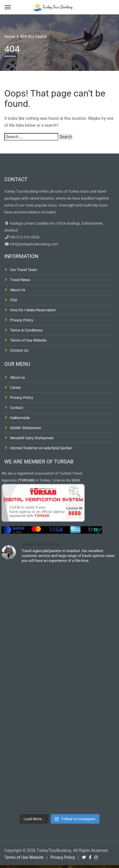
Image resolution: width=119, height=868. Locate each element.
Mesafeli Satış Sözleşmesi (32, 438)
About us (18, 377)
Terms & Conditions (26, 330)
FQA (14, 300)
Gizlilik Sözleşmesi (25, 428)
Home (10, 37)
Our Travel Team (24, 270)
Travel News (20, 280)
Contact (17, 408)
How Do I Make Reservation (33, 310)
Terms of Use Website (28, 340)
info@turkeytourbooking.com (33, 244)
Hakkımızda (20, 418)
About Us (18, 290)
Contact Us (19, 350)
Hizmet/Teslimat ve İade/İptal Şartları (41, 448)
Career (16, 387)
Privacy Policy (22, 320)
